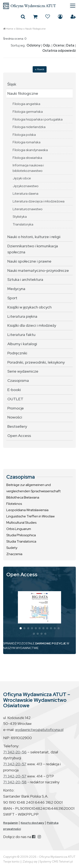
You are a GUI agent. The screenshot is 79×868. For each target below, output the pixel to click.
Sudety (12, 548)
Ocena (58, 45)
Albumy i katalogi (22, 344)
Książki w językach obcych (29, 307)
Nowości (15, 417)
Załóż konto (73, 17)
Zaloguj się (60, 17)
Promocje (16, 408)
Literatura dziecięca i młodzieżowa (39, 201)
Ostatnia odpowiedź (59, 51)
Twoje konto (11, 862)
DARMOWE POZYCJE (51, 643)
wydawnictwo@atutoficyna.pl (39, 730)
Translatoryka (23, 224)
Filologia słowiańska (27, 158)
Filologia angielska (26, 104)
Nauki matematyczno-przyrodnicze (38, 270)
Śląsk (12, 84)
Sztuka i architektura (25, 279)
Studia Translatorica (21, 541)
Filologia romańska (27, 142)
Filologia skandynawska (30, 150)
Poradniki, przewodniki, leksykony (36, 362)
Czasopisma (18, 380)
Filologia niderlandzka (29, 127)
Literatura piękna (22, 316)
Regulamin (11, 823)
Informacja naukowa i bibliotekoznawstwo (28, 168)
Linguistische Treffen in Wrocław (30, 516)
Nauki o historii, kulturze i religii (34, 237)
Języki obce (22, 178)
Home (10, 29)
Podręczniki (17, 353)
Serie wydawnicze (23, 371)
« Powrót (40, 69)
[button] (21, 628)
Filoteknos (14, 504)
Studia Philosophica (21, 535)
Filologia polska (24, 135)
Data (70, 45)
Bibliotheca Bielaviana (23, 497)
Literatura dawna (25, 194)
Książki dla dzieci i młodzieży (32, 325)
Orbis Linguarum (19, 529)
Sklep (19, 29)
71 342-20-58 (15, 782)
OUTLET (15, 399)
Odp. (47, 45)
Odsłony (33, 45)
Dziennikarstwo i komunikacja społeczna (33, 249)
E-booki (14, 390)
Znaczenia (14, 554)
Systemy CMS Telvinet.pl (56, 862)
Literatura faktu (21, 335)
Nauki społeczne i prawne (29, 261)
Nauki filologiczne (35, 29)
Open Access (19, 436)
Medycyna (16, 289)
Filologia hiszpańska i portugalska (38, 119)
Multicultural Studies (21, 523)
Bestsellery (17, 426)
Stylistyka (20, 217)
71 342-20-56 (15, 752)
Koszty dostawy (32, 823)
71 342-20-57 (15, 764)
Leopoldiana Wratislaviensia (27, 510)
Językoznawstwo (26, 186)
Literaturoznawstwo (28, 209)
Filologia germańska (28, 112)
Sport (12, 298)
